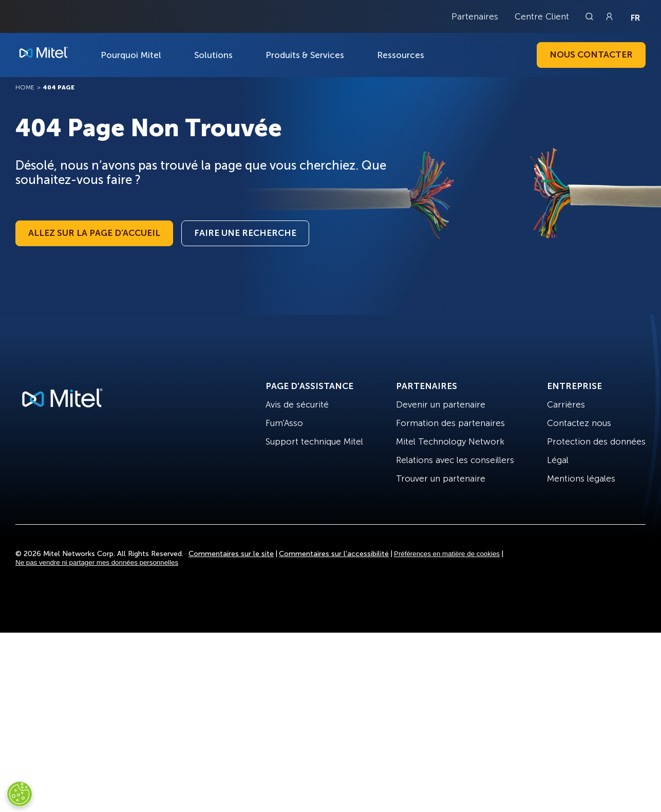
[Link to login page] (609, 16)
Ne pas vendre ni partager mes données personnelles (97, 562)
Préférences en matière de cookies (447, 554)
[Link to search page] (591, 16)
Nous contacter (591, 54)
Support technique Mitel (314, 441)
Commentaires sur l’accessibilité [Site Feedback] (334, 554)
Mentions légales (581, 478)
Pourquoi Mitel (131, 55)
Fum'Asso (284, 423)
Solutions (213, 55)
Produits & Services (305, 55)
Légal (558, 460)
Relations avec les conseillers (455, 460)
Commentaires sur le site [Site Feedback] (231, 554)
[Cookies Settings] (20, 794)
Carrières (566, 404)
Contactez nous (579, 423)
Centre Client (542, 16)
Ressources (401, 55)
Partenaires (475, 16)
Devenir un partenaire (441, 404)
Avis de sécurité (297, 404)
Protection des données (596, 441)
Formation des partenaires (450, 423)
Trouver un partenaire (441, 478)
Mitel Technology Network (450, 441)
